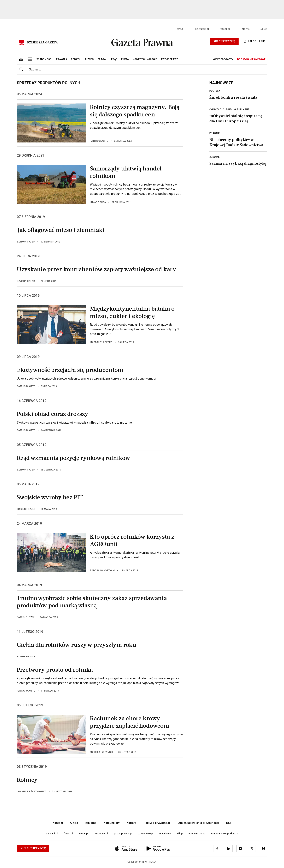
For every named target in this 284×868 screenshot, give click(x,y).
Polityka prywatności (157, 823)
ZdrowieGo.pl (146, 834)
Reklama (91, 823)
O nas (74, 823)
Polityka (215, 91)
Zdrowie (214, 157)
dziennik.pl (202, 29)
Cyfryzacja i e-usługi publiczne (229, 109)
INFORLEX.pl (101, 834)
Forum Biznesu (197, 834)
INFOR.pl (84, 834)
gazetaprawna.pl (123, 834)
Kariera (132, 823)
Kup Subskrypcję (224, 41)
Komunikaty (112, 823)
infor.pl (245, 29)
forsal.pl (225, 29)
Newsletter (165, 834)
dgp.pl (180, 29)
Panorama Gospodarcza (224, 834)
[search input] (147, 70)
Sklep (264, 29)
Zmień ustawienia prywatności (199, 823)
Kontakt (58, 823)
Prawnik (214, 133)
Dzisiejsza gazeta (42, 42)
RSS (229, 823)
